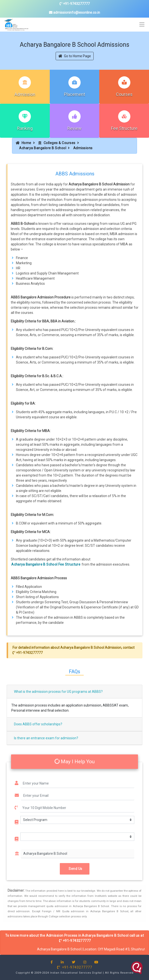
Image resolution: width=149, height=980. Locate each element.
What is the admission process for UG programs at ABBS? (58, 692)
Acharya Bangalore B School (43, 148)
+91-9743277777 (75, 4)
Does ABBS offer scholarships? (38, 724)
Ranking (25, 128)
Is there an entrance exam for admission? (46, 738)
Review (74, 128)
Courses (124, 94)
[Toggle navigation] (142, 25)
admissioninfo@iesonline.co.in (74, 12)
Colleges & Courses (57, 143)
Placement (74, 94)
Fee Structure (124, 128)
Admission (25, 94)
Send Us (75, 869)
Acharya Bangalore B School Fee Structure (46, 564)
